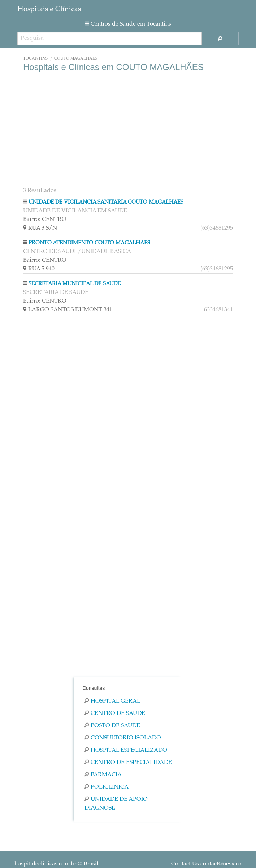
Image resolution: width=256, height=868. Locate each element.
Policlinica (107, 787)
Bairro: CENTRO (45, 220)
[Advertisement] (128, 130)
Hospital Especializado (126, 750)
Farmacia (103, 775)
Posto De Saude (112, 726)
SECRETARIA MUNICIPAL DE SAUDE (75, 284)
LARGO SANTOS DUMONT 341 (128, 310)
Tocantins (35, 59)
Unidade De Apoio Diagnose (116, 804)
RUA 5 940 (128, 269)
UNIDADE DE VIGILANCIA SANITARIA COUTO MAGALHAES (106, 202)
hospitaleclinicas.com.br (45, 864)
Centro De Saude (115, 713)
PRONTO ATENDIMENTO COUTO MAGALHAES (89, 243)
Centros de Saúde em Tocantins (128, 24)
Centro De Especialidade (128, 763)
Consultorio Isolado (123, 738)
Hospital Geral (112, 701)
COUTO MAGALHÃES (76, 59)
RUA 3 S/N (128, 228)
